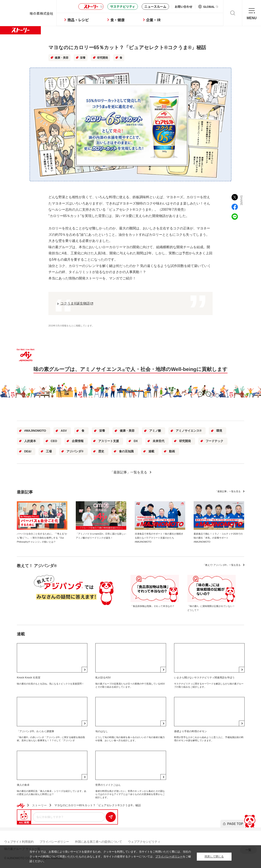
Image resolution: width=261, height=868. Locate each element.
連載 (151, 451)
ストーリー (90, 7)
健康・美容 (62, 58)
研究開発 (103, 58)
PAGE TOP (239, 820)
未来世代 (158, 441)
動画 (172, 451)
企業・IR (153, 20)
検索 (233, 13)
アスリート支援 (109, 441)
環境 (219, 431)
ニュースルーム (155, 6)
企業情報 (78, 441)
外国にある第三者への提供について (99, 842)
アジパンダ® (75, 451)
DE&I (28, 451)
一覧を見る (228, 491)
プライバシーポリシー (54, 842)
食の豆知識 (126, 451)
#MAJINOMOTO (35, 431)
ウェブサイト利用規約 (19, 842)
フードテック (214, 441)
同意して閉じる (214, 857)
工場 (49, 451)
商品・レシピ (78, 20)
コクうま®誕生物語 (75, 303)
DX (136, 441)
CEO (54, 441)
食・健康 (117, 20)
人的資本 (30, 441)
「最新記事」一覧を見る (129, 472)
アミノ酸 (155, 431)
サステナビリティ (123, 6)
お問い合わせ (184, 7)
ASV (64, 431)
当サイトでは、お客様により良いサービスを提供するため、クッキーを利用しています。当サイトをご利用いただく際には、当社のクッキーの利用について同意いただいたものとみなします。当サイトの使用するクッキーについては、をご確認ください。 (110, 857)
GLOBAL (211, 7)
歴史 (101, 451)
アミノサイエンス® (189, 431)
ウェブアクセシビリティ (144, 842)
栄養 (83, 58)
